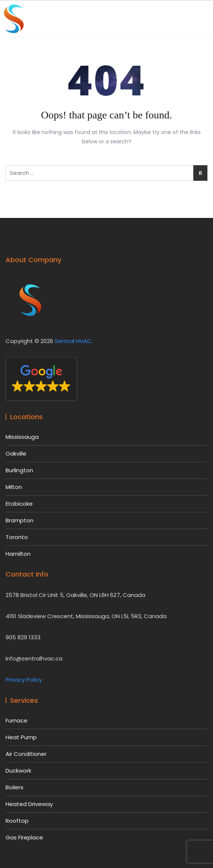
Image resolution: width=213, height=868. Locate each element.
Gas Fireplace (24, 837)
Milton (14, 487)
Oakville (16, 453)
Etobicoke (19, 504)
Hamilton (18, 554)
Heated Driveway (29, 804)
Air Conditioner (26, 754)
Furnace (17, 720)
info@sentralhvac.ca (34, 658)
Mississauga (22, 437)
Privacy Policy (24, 680)
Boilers (14, 787)
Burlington (19, 470)
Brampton (20, 520)
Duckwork (18, 771)
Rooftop (17, 821)
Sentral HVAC (73, 341)
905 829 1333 (23, 637)
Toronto (17, 537)
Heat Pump (21, 737)
